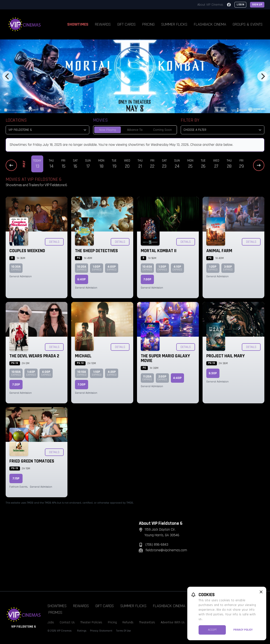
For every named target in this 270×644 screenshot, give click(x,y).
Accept (212, 630)
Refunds (128, 622)
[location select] (47, 130)
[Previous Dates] (11, 165)
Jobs (51, 622)
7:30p (82, 385)
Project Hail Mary (225, 356)
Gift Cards (126, 24)
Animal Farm (219, 251)
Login (240, 5)
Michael (83, 356)
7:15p (16, 478)
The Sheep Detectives (96, 251)
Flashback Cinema (210, 24)
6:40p (82, 279)
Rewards (103, 24)
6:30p (213, 373)
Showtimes (78, 24)
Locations (16, 120)
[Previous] (8, 76)
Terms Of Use (123, 631)
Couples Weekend (27, 251)
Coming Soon (162, 130)
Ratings (82, 631)
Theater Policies (91, 622)
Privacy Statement (101, 631)
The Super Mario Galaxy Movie (165, 358)
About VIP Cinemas (210, 5)
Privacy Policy (243, 630)
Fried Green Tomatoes (32, 461)
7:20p (16, 385)
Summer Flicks (174, 24)
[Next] (262, 76)
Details (54, 242)
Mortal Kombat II (159, 251)
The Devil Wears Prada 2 (34, 356)
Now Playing (108, 130)
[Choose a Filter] (223, 130)
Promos (55, 612)
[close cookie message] (261, 592)
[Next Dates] (259, 165)
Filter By (190, 120)
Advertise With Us (173, 622)
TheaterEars (147, 622)
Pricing (148, 24)
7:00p (147, 279)
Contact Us (67, 622)
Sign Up (257, 5)
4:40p (177, 378)
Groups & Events (248, 24)
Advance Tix (135, 130)
